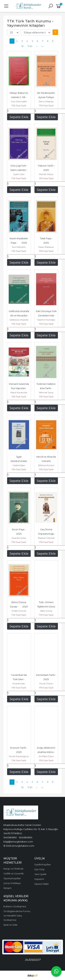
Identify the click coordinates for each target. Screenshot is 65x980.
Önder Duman (19, 611)
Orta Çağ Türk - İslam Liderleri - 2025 (21, 170)
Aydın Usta (19, 174)
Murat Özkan (46, 684)
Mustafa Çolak (19, 538)
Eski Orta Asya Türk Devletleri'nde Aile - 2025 (46, 316)
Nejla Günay (46, 611)
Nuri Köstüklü (19, 247)
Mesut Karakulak (19, 392)
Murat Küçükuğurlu (19, 756)
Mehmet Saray (46, 392)
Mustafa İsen (19, 684)
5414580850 (10, 837)
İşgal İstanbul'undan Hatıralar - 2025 (19, 461)
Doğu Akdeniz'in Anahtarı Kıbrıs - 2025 (48, 752)
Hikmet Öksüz (46, 174)
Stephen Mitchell (46, 538)
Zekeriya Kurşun (46, 465)
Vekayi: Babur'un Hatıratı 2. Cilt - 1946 (20, 97)
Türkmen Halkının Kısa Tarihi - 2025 (47, 388)
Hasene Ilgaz (19, 465)
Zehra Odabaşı (46, 101)
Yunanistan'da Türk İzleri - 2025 (20, 679)
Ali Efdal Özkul (46, 756)
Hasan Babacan (46, 247)
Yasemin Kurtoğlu (46, 320)
